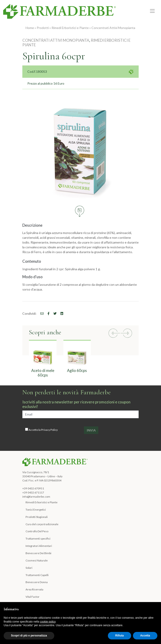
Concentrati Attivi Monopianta (113, 28)
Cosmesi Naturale (37, 560)
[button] (114, 334)
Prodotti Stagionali (37, 517)
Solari (29, 568)
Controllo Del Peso (37, 531)
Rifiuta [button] (119, 636)
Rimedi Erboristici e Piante (70, 28)
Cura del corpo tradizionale (42, 524)
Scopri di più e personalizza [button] (29, 636)
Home (30, 28)
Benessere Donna (37, 582)
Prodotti (43, 28)
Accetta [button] (145, 636)
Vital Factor (32, 597)
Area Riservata (34, 589)
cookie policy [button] (48, 622)
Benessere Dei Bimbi (38, 553)
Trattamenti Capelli (37, 575)
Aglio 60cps (77, 370)
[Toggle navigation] (152, 11)
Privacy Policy (49, 430)
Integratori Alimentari (39, 546)
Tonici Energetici (36, 510)
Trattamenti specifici (38, 539)
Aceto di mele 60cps (43, 373)
